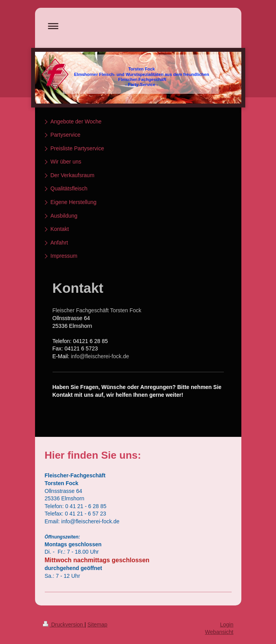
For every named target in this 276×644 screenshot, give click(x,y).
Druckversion (64, 625)
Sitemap (98, 625)
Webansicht (219, 632)
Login (227, 625)
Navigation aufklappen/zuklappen (138, 26)
